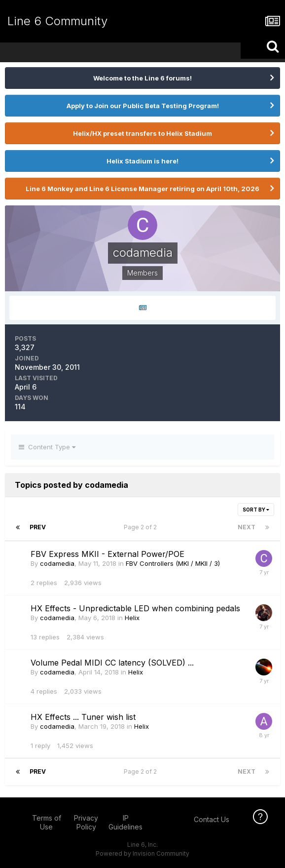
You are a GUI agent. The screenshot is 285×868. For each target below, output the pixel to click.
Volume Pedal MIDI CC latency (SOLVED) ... (112, 663)
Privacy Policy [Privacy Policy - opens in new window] (86, 822)
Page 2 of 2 (142, 527)
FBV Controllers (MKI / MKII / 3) (173, 563)
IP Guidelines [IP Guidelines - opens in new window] (125, 822)
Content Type (47, 447)
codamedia (57, 563)
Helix (132, 618)
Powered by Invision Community (142, 853)
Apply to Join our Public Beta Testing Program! (143, 106)
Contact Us (212, 819)
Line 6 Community (57, 21)
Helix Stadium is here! (142, 161)
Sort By (256, 510)
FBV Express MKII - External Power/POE (107, 554)
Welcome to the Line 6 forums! (142, 78)
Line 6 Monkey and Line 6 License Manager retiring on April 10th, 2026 (142, 189)
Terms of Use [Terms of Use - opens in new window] (47, 822)
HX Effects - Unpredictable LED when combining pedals (135, 608)
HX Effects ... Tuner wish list (83, 717)
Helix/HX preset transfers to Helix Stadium (142, 133)
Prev (38, 527)
